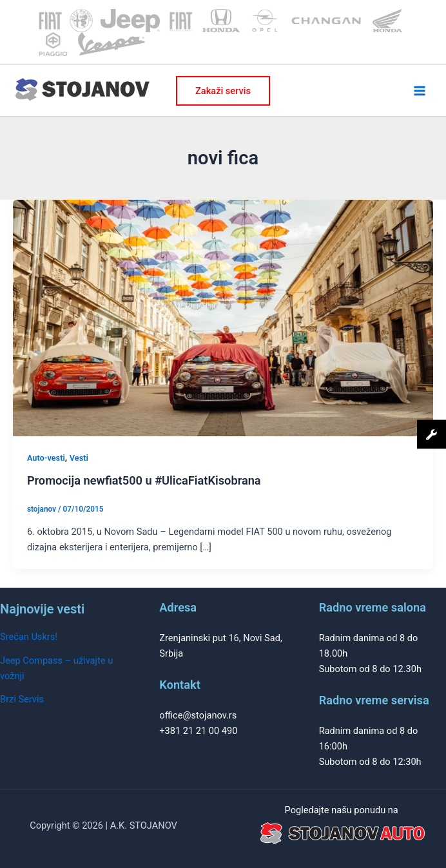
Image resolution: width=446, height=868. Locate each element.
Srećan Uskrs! (29, 637)
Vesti (79, 458)
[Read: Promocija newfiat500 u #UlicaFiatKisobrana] (223, 317)
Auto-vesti (46, 458)
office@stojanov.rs (198, 715)
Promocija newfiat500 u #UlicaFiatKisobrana (144, 480)
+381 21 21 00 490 (198, 731)
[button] (223, 91)
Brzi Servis (22, 699)
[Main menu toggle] (420, 91)
